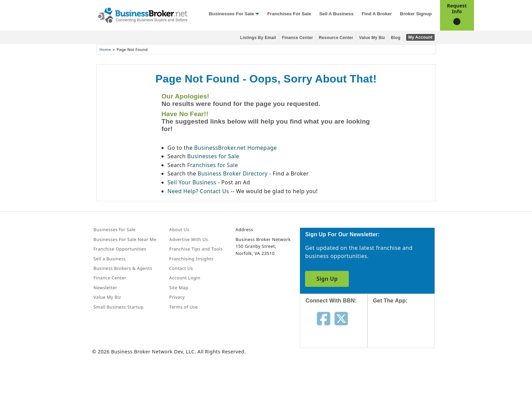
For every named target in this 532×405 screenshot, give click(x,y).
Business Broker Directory (233, 173)
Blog (396, 38)
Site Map (179, 288)
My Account (420, 37)
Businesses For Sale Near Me (125, 239)
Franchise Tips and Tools (196, 249)
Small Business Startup (119, 307)
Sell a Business (336, 14)
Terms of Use (184, 307)
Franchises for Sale (289, 14)
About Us (179, 229)
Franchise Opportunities (120, 249)
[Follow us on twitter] (341, 318)
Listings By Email (258, 38)
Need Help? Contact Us (199, 191)
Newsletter (106, 288)
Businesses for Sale (232, 14)
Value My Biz (372, 38)
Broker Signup (416, 14)
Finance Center (298, 38)
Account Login (185, 278)
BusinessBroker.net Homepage (235, 148)
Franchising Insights (191, 259)
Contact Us (181, 268)
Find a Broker (377, 14)
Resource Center (336, 38)
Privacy (177, 297)
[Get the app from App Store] (406, 332)
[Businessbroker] (142, 15)
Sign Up (327, 279)
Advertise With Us (189, 239)
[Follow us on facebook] (324, 318)
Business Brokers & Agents (123, 268)
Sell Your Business (193, 182)
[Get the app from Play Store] (406, 379)
